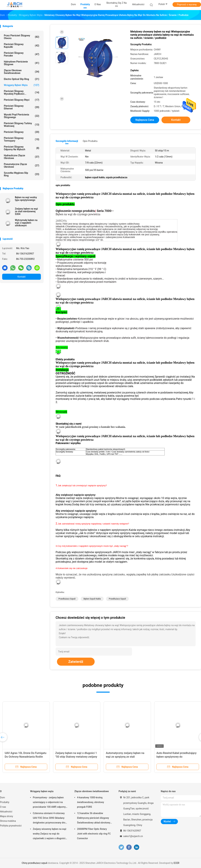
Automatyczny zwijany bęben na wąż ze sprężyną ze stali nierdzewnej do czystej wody (125, 757)
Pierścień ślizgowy (22, 132)
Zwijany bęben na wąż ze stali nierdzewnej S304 (26, 211)
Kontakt (21, 277)
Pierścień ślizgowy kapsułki (22, 46)
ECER (177, 863)
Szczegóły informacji (67, 141)
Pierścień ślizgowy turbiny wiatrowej (22, 125)
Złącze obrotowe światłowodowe (22, 72)
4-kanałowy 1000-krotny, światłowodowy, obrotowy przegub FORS (91, 802)
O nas (3, 807)
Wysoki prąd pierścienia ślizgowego (22, 116)
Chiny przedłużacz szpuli (35, 863)
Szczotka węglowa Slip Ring (22, 174)
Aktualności (6, 812)
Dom (2, 797)
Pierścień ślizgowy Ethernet (22, 107)
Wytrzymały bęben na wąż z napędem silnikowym (26, 223)
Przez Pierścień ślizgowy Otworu (22, 37)
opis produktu (90, 141)
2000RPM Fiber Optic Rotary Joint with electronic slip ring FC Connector (94, 834)
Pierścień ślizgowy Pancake (22, 54)
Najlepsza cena (145, 120)
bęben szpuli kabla (92, 599)
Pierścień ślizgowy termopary (22, 139)
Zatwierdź (76, 662)
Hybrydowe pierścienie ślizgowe (22, 63)
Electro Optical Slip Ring (22, 79)
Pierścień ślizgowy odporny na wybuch (22, 148)
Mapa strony (7, 816)
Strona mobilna (8, 821)
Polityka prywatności (11, 826)
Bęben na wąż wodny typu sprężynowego (26, 199)
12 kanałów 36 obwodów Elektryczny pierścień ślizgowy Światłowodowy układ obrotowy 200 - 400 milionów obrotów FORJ (94, 818)
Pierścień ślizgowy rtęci (22, 100)
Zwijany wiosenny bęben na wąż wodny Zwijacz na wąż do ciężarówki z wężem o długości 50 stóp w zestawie (50, 834)
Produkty (5, 802)
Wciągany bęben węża (22, 85)
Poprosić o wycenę (187, 5)
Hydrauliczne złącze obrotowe (22, 157)
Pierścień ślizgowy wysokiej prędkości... (22, 92)
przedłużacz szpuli (67, 599)
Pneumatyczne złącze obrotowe (22, 165)
